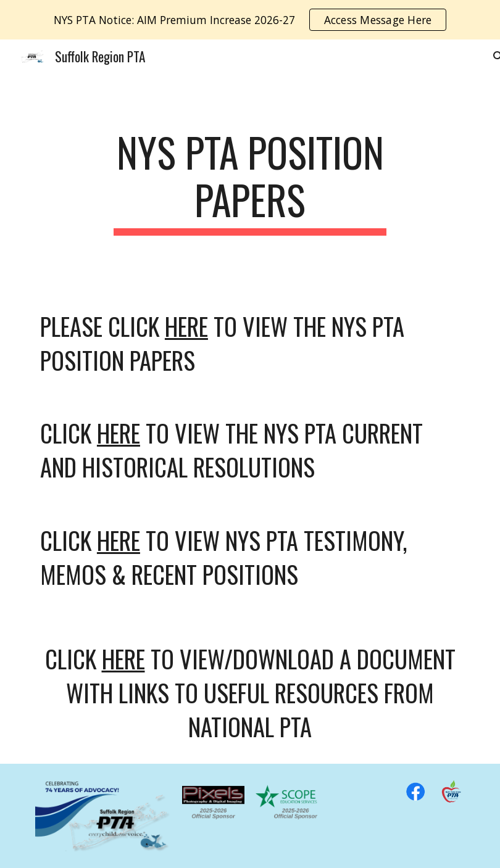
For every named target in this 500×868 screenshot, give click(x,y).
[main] (250, 182)
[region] (250, 20)
